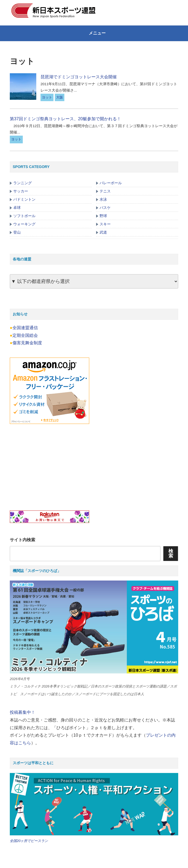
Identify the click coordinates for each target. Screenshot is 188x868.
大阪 (60, 97)
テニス (105, 191)
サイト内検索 (23, 540)
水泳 (103, 199)
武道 (103, 232)
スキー (105, 224)
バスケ (105, 208)
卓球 (17, 208)
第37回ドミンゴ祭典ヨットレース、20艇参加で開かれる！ (65, 119)
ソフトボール (24, 216)
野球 (103, 216)
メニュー (94, 33)
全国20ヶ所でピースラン (29, 841)
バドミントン (24, 199)
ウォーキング (24, 224)
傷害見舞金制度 (27, 343)
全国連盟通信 (25, 328)
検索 (171, 553)
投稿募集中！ (23, 712)
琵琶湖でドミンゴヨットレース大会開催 (79, 77)
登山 (17, 232)
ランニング (23, 183)
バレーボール (111, 183)
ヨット (47, 97)
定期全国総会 (25, 335)
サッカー (21, 191)
